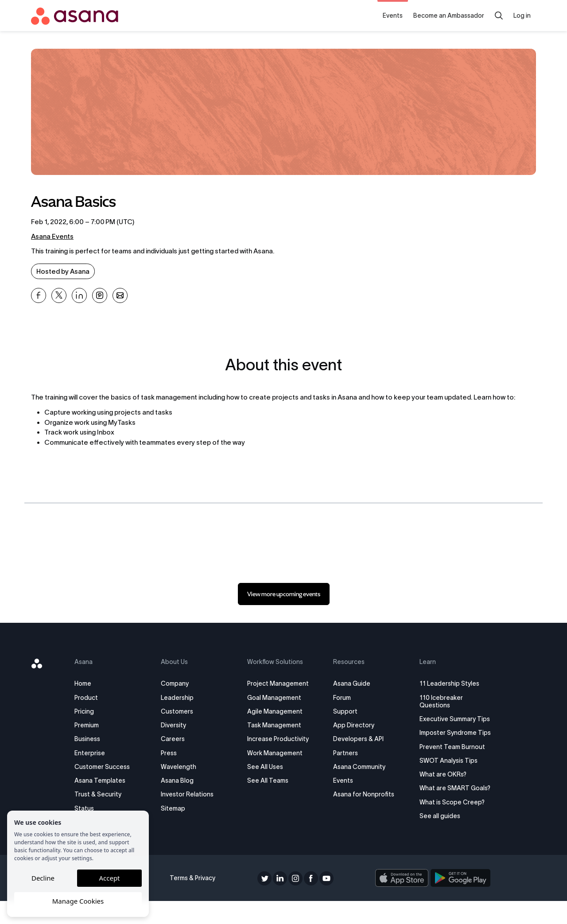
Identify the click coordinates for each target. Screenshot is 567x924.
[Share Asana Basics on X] (59, 295)
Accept (109, 878)
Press (174, 753)
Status (93, 808)
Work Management (276, 753)
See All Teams (269, 780)
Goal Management (276, 698)
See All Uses (266, 767)
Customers (182, 711)
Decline (43, 878)
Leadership (182, 698)
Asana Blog (182, 780)
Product (95, 698)
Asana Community (357, 767)
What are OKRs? (438, 790)
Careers (178, 739)
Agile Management (276, 711)
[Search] (499, 16)
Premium (95, 725)
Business (96, 739)
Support (344, 711)
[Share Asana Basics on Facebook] (39, 295)
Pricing (93, 711)
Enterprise (98, 753)
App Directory (352, 725)
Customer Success (111, 767)
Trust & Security (106, 794)
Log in (522, 16)
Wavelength (183, 767)
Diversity (178, 725)
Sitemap (178, 808)
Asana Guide (350, 683)
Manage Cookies (78, 901)
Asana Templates (108, 780)
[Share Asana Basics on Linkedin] (79, 295)
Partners (344, 753)
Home (91, 683)
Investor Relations (192, 794)
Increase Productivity (279, 739)
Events (393, 16)
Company (180, 683)
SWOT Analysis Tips (443, 776)
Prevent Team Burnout (447, 762)
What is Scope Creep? (447, 825)
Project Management (279, 683)
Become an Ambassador (449, 16)
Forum (340, 698)
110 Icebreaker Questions (436, 701)
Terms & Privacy (196, 901)
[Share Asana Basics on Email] (120, 295)
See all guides (435, 839)
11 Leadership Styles (444, 683)
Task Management (276, 725)
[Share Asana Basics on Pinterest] (100, 295)
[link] (284, 594)
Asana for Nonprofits (362, 794)
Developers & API (357, 739)
